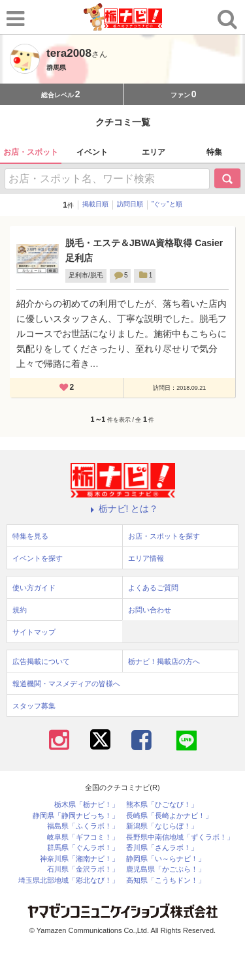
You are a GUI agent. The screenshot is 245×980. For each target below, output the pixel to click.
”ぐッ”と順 (167, 204)
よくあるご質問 (153, 588)
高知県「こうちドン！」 (166, 880)
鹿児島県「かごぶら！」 (166, 869)
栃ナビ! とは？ (123, 509)
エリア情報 (146, 558)
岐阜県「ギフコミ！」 (83, 837)
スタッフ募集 (34, 706)
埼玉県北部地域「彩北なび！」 (69, 880)
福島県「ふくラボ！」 (83, 826)
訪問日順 (130, 204)
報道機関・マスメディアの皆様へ (66, 684)
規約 (20, 610)
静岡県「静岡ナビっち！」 (76, 816)
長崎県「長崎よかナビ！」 (169, 816)
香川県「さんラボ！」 (162, 848)
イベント (92, 152)
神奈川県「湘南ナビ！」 (79, 859)
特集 (214, 152)
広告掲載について (41, 661)
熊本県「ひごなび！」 (162, 805)
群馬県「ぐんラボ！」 (83, 848)
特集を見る (30, 536)
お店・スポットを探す (164, 536)
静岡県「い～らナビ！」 (166, 859)
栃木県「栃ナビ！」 (87, 805)
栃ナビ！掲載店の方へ (164, 661)
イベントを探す (38, 558)
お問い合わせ (150, 610)
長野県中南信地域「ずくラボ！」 (180, 837)
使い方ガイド (34, 588)
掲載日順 (95, 204)
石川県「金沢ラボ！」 (83, 869)
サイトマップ (34, 632)
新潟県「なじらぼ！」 (162, 826)
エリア (154, 152)
